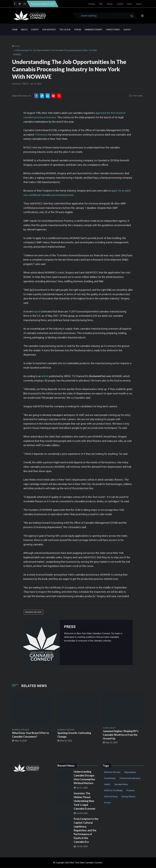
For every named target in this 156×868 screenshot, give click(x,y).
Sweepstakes (113, 30)
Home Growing (111, 797)
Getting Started (128, 797)
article (45, 376)
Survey (127, 30)
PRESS (25, 84)
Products (131, 790)
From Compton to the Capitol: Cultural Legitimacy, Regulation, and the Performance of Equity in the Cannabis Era (86, 830)
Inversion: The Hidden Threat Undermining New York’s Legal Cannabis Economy (85, 801)
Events (35, 30)
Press (130, 4)
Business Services (33, 612)
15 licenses (41, 135)
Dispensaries (130, 772)
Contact (120, 4)
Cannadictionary (94, 30)
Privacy (110, 4)
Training (92, 4)
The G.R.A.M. (65, 30)
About (24, 30)
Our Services (49, 30)
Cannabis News (121, 784)
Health (107, 784)
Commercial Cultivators (130, 778)
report (37, 312)
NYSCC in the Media (113, 790)
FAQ (101, 4)
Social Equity (110, 778)
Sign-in (139, 4)
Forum (78, 30)
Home (15, 30)
